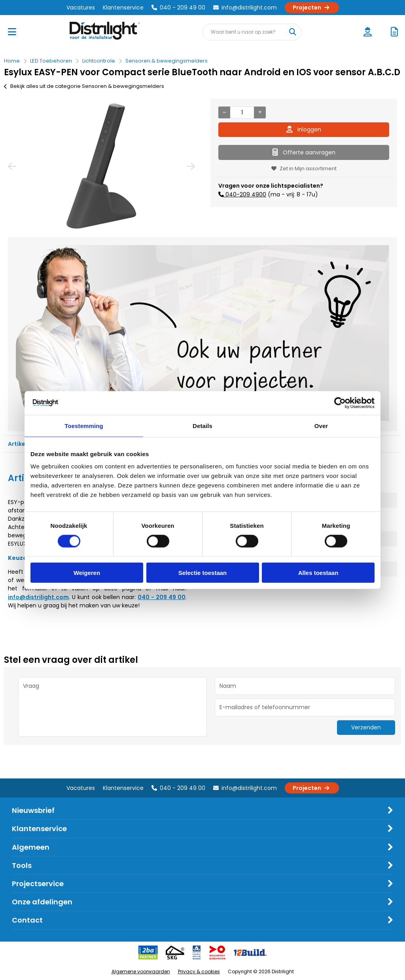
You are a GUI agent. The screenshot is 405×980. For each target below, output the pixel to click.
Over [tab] (321, 425)
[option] (101, 166)
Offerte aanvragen (304, 152)
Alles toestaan (318, 573)
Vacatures (81, 8)
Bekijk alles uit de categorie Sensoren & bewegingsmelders (84, 86)
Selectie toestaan (203, 573)
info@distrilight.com (245, 8)
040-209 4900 (245, 194)
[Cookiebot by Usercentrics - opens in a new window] (340, 403)
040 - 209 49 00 (178, 8)
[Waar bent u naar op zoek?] (293, 32)
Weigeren (87, 573)
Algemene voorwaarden (141, 971)
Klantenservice (123, 8)
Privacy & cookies (199, 971)
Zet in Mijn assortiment (304, 168)
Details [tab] (202, 425)
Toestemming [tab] (84, 425)
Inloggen (304, 129)
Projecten (312, 8)
